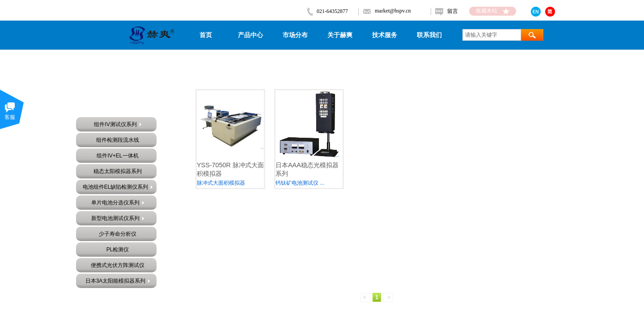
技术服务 (385, 35)
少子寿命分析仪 (118, 234)
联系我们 (429, 35)
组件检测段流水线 (118, 140)
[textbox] (492, 35)
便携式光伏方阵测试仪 (118, 265)
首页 (206, 35)
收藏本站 (487, 11)
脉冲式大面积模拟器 (221, 183)
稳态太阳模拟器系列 (118, 171)
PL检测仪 (118, 250)
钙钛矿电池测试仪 (297, 183)
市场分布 (295, 35)
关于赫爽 (340, 35)
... (322, 183)
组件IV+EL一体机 (117, 156)
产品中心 (250, 35)
